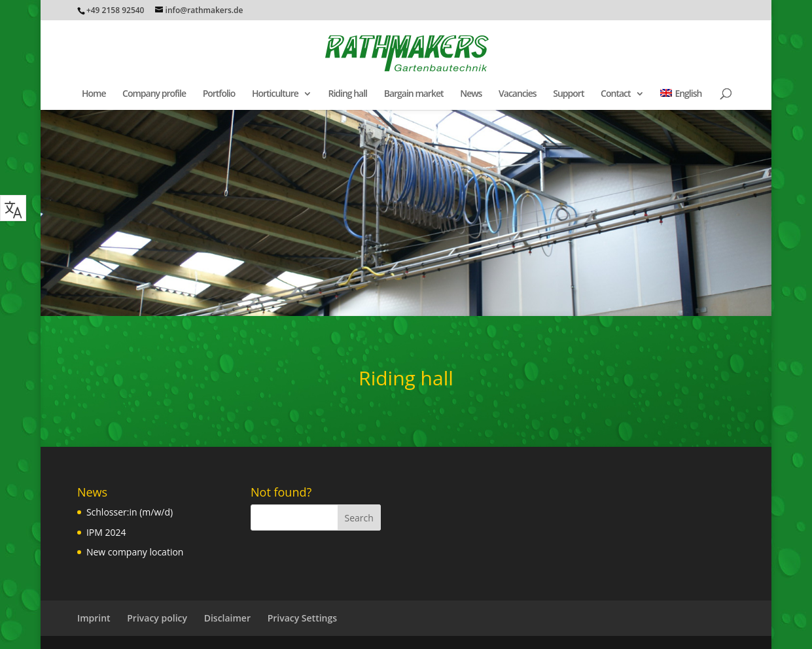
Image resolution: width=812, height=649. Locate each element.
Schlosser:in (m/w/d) (130, 512)
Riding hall (347, 94)
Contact (615, 94)
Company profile (154, 94)
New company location (135, 552)
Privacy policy (157, 618)
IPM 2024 (106, 532)
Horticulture (275, 94)
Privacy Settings (302, 618)
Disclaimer (227, 618)
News (471, 94)
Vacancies (518, 94)
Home (94, 94)
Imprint (94, 618)
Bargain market (414, 94)
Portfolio (219, 94)
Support (568, 94)
